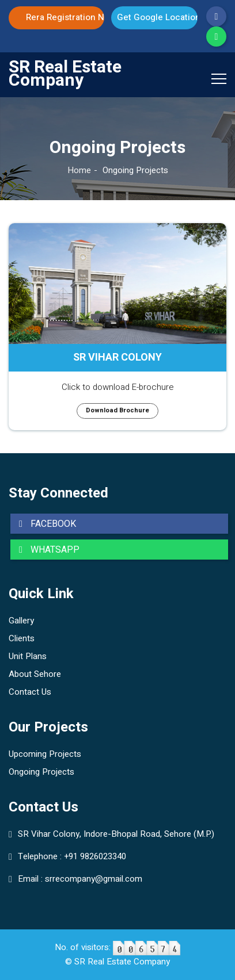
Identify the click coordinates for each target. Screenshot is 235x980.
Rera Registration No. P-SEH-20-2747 (65, 17)
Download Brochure (117, 410)
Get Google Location (157, 17)
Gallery (21, 621)
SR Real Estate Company (65, 74)
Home (79, 170)
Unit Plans (28, 656)
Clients (22, 638)
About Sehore (35, 674)
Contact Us (30, 692)
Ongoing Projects (41, 772)
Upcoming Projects (45, 754)
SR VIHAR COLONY (117, 358)
